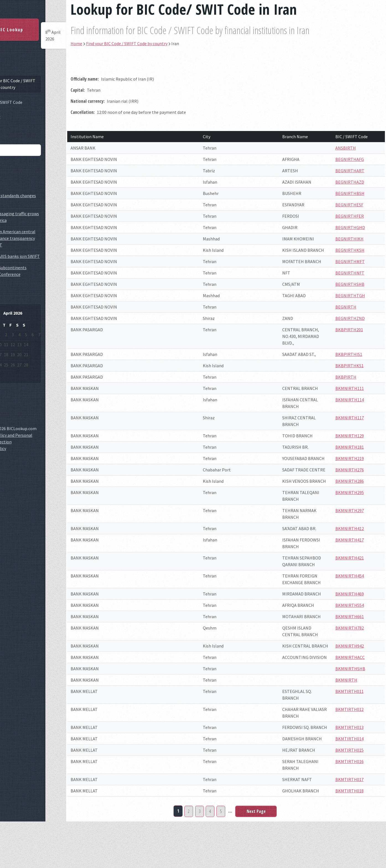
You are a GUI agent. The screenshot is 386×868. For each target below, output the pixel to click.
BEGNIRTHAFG (355, 159)
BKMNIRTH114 (355, 406)
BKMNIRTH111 (355, 395)
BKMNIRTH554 (355, 632)
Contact (17, 114)
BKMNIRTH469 (355, 620)
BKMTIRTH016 (355, 808)
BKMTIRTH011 (355, 731)
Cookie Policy (17, 445)
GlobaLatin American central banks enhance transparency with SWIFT (32, 235)
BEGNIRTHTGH (356, 302)
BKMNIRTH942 (355, 672)
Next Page (274, 858)
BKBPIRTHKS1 (355, 372)
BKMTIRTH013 (355, 767)
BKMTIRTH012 (355, 749)
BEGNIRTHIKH (355, 239)
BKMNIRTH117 (355, 424)
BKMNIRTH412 (355, 555)
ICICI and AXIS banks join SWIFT (34, 253)
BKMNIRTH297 (355, 537)
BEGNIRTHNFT (356, 279)
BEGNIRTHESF (355, 205)
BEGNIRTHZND (356, 325)
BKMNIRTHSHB (356, 708)
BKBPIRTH (352, 384)
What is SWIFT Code (28, 99)
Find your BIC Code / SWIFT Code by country (34, 81)
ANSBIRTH (351, 148)
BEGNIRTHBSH (356, 193)
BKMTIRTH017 (355, 826)
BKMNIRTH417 (355, 566)
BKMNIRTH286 (355, 501)
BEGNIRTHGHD (356, 227)
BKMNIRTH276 (355, 483)
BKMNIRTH (352, 720)
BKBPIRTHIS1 (355, 361)
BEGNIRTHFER (355, 216)
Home (15, 63)
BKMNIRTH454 (355, 602)
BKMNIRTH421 (355, 584)
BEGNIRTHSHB (356, 291)
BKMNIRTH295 (355, 519)
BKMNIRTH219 (355, 465)
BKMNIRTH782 (355, 654)
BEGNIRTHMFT (356, 268)
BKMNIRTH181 (355, 454)
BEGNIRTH (352, 314)
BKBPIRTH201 (355, 336)
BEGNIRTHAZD (356, 182)
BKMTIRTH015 (355, 797)
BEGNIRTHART (356, 171)
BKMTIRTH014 (355, 785)
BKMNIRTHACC (356, 690)
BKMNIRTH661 (355, 643)
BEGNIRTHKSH (356, 250)
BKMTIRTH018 (355, 837)
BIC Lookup (35, 27)
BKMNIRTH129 (355, 442)
